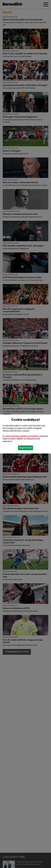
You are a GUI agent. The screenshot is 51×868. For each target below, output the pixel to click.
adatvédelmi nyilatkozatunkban (22, 436)
